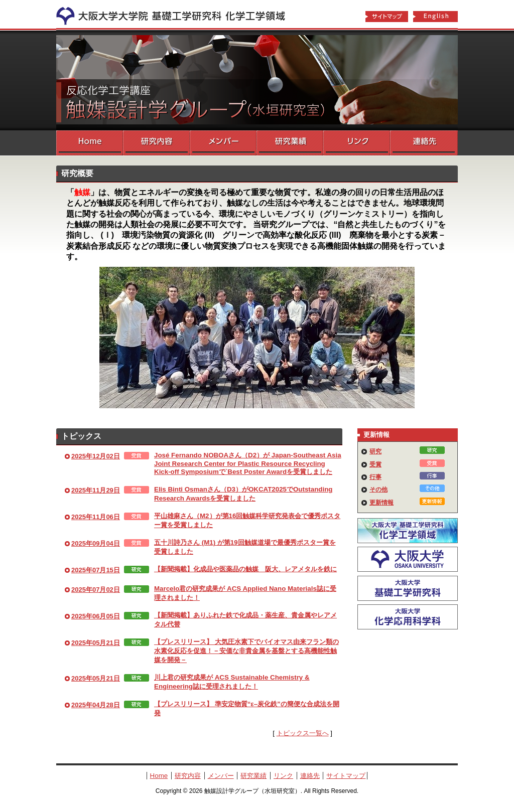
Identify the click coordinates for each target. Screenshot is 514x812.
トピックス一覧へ (303, 733)
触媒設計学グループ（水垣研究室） (257, 80)
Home (90, 143)
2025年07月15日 (96, 570)
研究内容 (156, 143)
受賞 (375, 464)
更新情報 (381, 503)
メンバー (223, 143)
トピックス (81, 436)
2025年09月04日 (96, 543)
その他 (378, 490)
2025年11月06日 (96, 517)
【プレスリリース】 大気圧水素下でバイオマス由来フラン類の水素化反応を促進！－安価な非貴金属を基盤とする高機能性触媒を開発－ (246, 651)
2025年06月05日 (96, 616)
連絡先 (424, 143)
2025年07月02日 (96, 590)
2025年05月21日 (96, 643)
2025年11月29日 (96, 490)
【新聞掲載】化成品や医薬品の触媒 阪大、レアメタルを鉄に (245, 569)
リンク (357, 143)
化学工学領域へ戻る (177, 14)
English (436, 17)
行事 (375, 477)
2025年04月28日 (96, 705)
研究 (375, 451)
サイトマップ (387, 17)
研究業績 (290, 143)
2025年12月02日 (96, 456)
